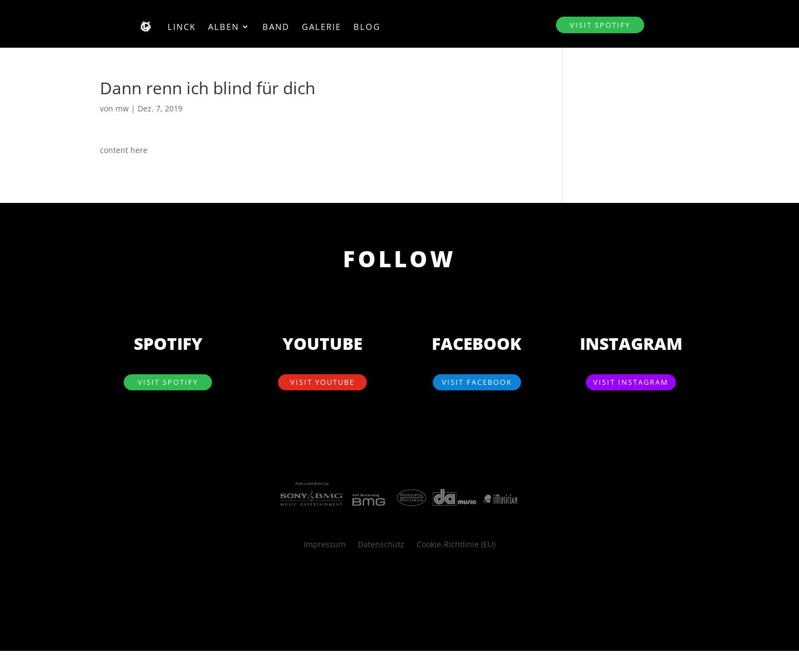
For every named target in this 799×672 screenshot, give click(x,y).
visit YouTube (322, 382)
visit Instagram (631, 382)
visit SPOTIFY (600, 25)
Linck (182, 27)
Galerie (322, 27)
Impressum (325, 545)
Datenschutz (381, 545)
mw (122, 108)
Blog (367, 27)
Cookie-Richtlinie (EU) (456, 545)
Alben (224, 27)
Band (276, 27)
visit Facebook (477, 382)
